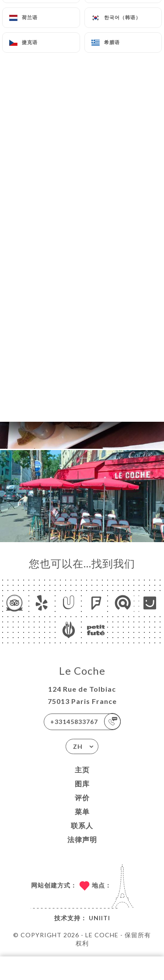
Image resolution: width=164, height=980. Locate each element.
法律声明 (82, 839)
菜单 (82, 811)
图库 (82, 784)
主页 (82, 770)
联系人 (82, 825)
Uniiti (99, 918)
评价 (82, 797)
